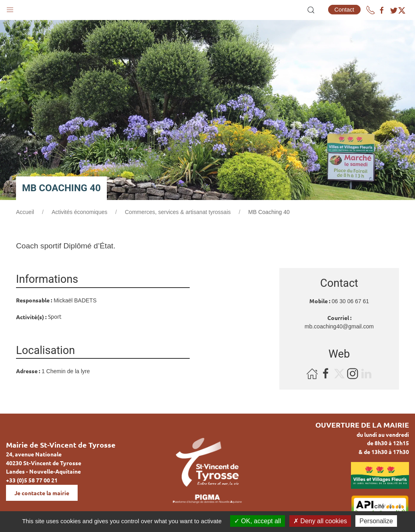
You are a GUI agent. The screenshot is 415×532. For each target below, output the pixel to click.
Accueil (25, 212)
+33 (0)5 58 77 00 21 (32, 480)
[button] (10, 8)
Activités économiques (79, 212)
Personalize (376, 521)
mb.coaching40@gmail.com (339, 326)
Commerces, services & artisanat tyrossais (178, 212)
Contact (345, 10)
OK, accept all (258, 521)
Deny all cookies (320, 521)
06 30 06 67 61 (350, 301)
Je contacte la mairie (42, 493)
